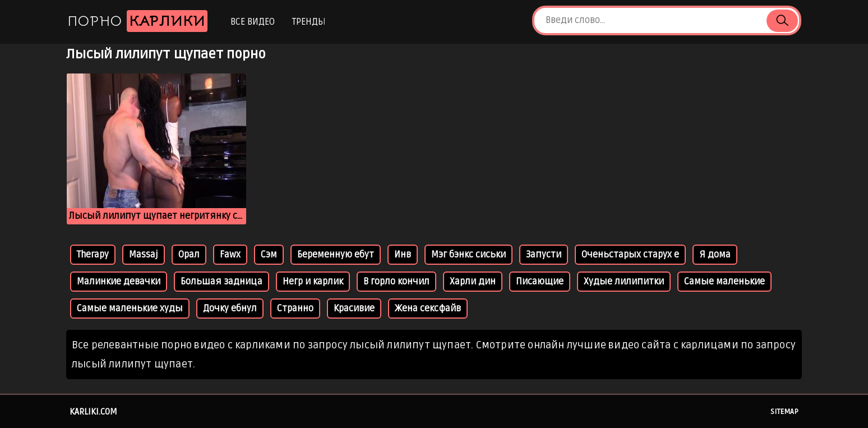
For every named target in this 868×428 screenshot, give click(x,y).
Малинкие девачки (119, 282)
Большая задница (221, 282)
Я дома (715, 255)
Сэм (269, 255)
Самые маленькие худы (130, 309)
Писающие (540, 282)
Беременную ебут (336, 255)
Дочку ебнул (230, 309)
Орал (189, 255)
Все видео (253, 22)
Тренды (309, 22)
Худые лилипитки (624, 282)
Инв (403, 255)
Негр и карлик (313, 282)
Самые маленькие (724, 282)
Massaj (144, 255)
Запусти (544, 255)
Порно (137, 21)
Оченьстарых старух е (630, 255)
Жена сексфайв (428, 309)
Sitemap (784, 412)
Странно (295, 309)
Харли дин (473, 282)
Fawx (230, 255)
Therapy (93, 255)
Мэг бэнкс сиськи (468, 255)
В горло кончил (396, 282)
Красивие (354, 309)
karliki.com (93, 412)
